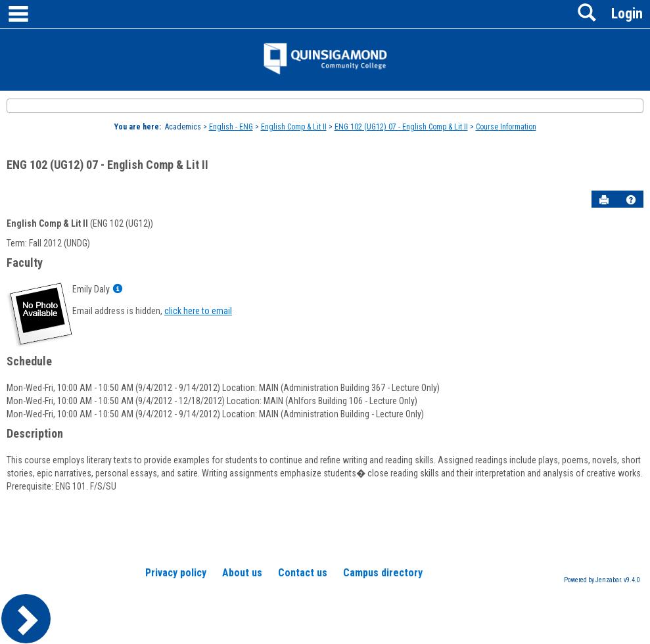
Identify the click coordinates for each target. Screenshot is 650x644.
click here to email (198, 311)
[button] (631, 200)
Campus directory (383, 573)
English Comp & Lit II (294, 127)
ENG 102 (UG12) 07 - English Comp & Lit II (401, 127)
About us (242, 573)
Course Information (506, 127)
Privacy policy (176, 573)
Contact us (303, 573)
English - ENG (231, 127)
